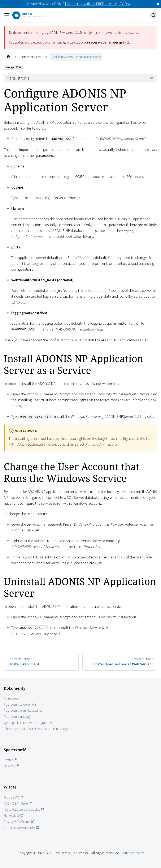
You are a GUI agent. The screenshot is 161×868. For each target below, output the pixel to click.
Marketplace (14, 816)
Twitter (10, 760)
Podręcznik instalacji (17, 717)
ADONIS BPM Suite (18, 803)
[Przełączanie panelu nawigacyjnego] (7, 15)
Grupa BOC (13, 797)
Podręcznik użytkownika (20, 704)
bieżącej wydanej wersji (103, 42)
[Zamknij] (158, 4)
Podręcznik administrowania (23, 710)
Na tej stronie (18, 78)
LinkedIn (11, 766)
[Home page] (8, 57)
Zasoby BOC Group (19, 822)
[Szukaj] (153, 15)
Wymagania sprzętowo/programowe (29, 723)
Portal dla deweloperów (22, 828)
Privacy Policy (133, 853)
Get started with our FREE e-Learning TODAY (98, 4)
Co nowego (11, 698)
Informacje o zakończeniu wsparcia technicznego (36, 729)
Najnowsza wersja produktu (24, 809)
